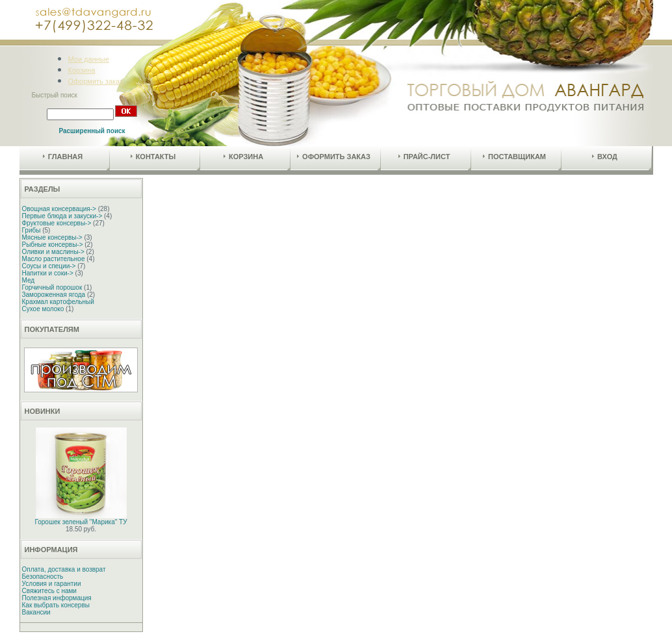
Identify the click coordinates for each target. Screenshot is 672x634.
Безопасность (43, 577)
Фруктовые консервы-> (57, 223)
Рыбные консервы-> (53, 245)
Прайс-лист (424, 157)
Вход (605, 157)
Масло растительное (54, 259)
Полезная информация (57, 598)
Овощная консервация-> (59, 209)
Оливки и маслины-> (53, 252)
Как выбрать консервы (56, 605)
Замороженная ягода (54, 295)
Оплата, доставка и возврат (64, 569)
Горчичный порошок (52, 287)
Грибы (32, 230)
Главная (63, 157)
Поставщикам (514, 157)
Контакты (153, 157)
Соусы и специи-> (49, 266)
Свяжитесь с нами (49, 591)
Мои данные (89, 59)
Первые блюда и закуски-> (62, 216)
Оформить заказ (96, 81)
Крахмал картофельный (58, 302)
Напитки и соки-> (48, 273)
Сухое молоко (43, 309)
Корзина (82, 70)
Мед (29, 280)
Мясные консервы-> (52, 237)
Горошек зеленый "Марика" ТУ (81, 522)
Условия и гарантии (52, 584)
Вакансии (36, 612)
